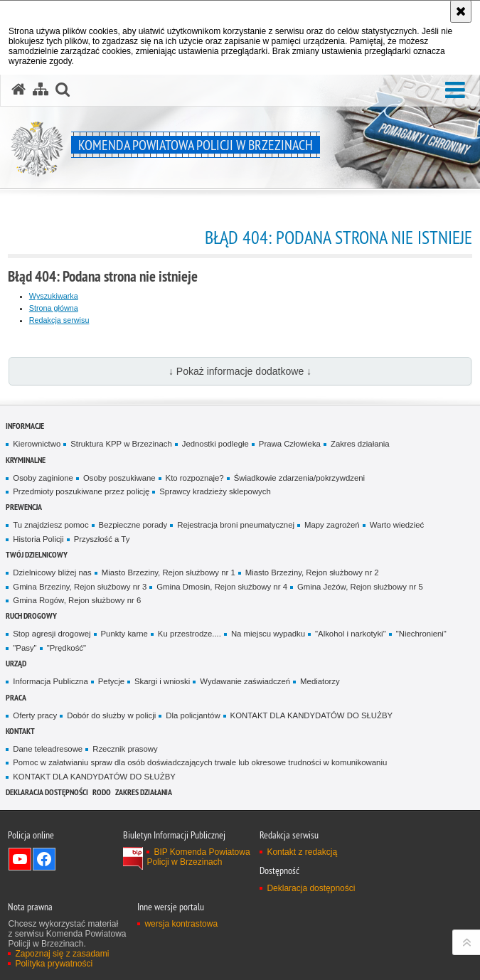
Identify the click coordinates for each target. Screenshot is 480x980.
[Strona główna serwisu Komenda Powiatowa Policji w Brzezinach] (18, 90)
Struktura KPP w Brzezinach (121, 444)
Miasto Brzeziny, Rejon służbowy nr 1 (169, 572)
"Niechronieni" (421, 634)
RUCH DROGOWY (31, 616)
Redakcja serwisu (59, 320)
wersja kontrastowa (181, 924)
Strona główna (54, 308)
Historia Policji (38, 539)
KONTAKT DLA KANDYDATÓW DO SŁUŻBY (312, 715)
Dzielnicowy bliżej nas (52, 572)
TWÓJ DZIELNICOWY (37, 554)
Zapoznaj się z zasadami (62, 954)
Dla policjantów (193, 715)
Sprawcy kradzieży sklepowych (215, 491)
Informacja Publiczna (50, 681)
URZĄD (16, 663)
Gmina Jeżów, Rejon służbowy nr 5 (360, 587)
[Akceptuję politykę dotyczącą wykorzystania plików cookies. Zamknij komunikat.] (461, 11)
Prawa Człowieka (290, 444)
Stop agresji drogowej (52, 634)
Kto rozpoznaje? (195, 478)
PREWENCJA (24, 507)
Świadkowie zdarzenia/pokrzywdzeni (299, 478)
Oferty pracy (35, 715)
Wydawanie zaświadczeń (245, 681)
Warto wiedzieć (397, 525)
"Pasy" (25, 648)
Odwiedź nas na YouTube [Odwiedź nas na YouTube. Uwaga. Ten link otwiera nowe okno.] (20, 859)
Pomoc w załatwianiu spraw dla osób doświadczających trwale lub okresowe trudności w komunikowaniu (200, 762)
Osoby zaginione (43, 478)
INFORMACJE (25, 426)
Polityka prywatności (54, 964)
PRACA (16, 697)
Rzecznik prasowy (125, 749)
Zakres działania (360, 444)
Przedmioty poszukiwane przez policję (81, 491)
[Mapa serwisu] (41, 90)
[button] (455, 91)
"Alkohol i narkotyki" (351, 634)
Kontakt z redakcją (302, 852)
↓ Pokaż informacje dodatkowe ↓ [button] (240, 371)
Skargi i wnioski (162, 681)
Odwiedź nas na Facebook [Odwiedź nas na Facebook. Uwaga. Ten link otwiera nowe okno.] (44, 859)
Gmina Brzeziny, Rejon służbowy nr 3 (80, 587)
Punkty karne (124, 634)
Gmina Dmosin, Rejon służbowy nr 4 (222, 587)
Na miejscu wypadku (268, 634)
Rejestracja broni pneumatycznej (236, 525)
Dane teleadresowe (48, 749)
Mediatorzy (320, 681)
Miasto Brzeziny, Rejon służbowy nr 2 (312, 572)
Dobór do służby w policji (111, 715)
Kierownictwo (37, 444)
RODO (102, 792)
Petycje (111, 681)
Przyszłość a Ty (102, 539)
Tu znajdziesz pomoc (50, 525)
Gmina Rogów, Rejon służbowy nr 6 (77, 600)
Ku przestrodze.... (190, 634)
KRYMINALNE (26, 460)
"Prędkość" (66, 648)
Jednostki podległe (215, 444)
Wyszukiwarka (54, 296)
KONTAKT (20, 731)
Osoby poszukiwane (119, 478)
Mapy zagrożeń (332, 525)
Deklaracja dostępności (47, 792)
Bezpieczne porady (133, 525)
